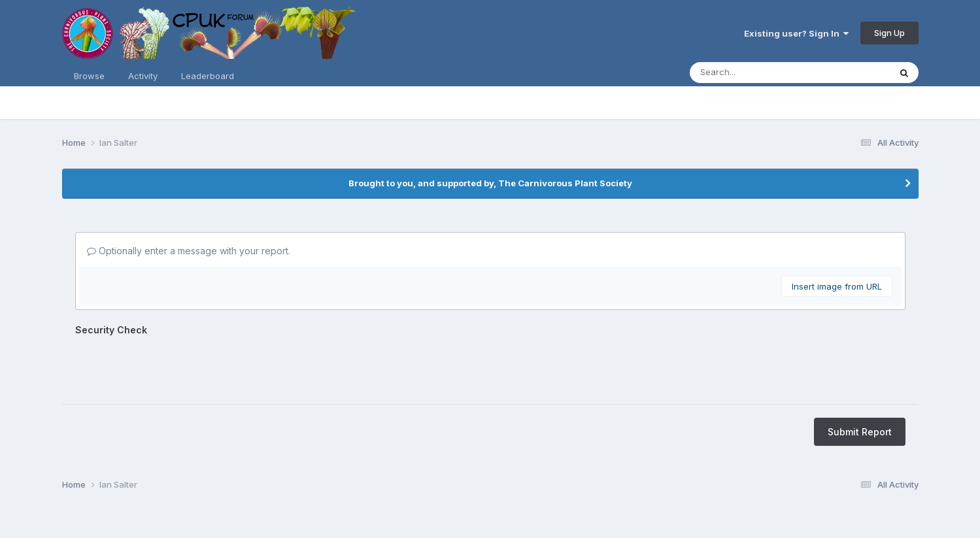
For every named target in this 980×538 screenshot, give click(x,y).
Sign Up (889, 33)
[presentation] (175, 365)
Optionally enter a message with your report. (189, 251)
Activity (143, 76)
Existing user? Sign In (796, 33)
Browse (89, 76)
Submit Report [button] (860, 432)
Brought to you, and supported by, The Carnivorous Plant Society (490, 183)
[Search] (747, 73)
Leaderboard (208, 76)
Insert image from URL (837, 286)
